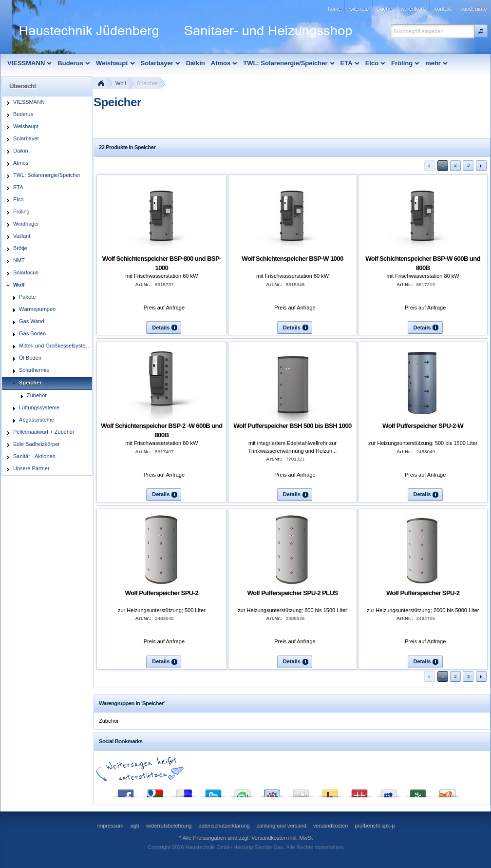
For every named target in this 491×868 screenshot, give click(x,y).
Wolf (121, 83)
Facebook (126, 791)
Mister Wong (359, 791)
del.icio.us (184, 791)
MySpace (389, 791)
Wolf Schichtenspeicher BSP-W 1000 (292, 259)
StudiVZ (272, 791)
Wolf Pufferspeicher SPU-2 (162, 593)
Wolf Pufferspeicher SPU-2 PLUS (292, 593)
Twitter (213, 791)
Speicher (147, 83)
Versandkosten (269, 838)
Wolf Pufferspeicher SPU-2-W (423, 426)
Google (155, 791)
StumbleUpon (243, 791)
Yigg (447, 791)
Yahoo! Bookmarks (330, 791)
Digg (301, 791)
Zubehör (109, 721)
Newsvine (418, 791)
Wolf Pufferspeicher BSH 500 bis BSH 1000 (293, 426)
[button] (481, 31)
